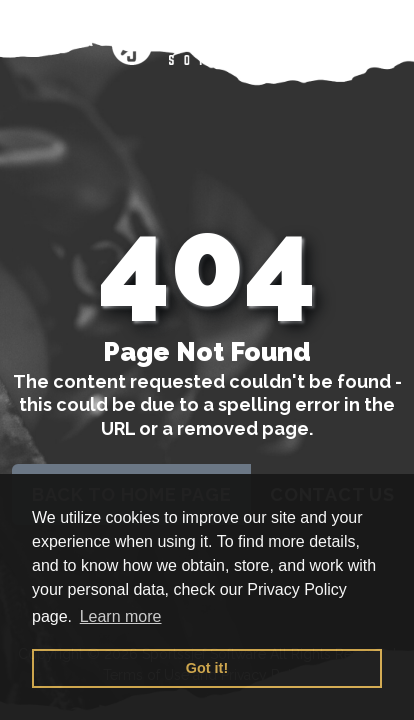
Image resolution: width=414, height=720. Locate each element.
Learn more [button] (121, 616)
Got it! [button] (207, 668)
